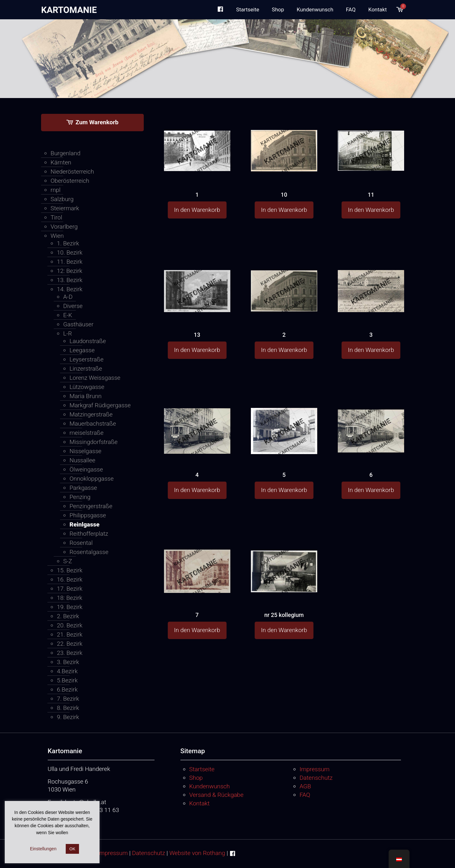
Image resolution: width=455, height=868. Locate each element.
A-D (68, 297)
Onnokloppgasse (91, 479)
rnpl (56, 190)
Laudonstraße (88, 341)
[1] (197, 138)
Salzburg (62, 199)
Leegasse (82, 350)
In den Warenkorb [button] (197, 210)
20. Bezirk (70, 625)
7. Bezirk (68, 699)
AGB (305, 786)
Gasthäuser (78, 324)
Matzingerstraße (91, 414)
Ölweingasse (86, 469)
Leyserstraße (87, 359)
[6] (371, 419)
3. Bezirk (68, 662)
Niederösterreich (72, 172)
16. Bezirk (70, 579)
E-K (68, 315)
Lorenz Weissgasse (95, 378)
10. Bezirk (70, 252)
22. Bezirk (70, 644)
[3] (371, 279)
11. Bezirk (70, 262)
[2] (284, 278)
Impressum (315, 769)
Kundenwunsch (210, 786)
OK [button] (73, 849)
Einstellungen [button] (43, 849)
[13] (197, 279)
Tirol (56, 217)
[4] (197, 421)
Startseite (202, 769)
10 (284, 195)
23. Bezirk (70, 653)
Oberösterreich (70, 181)
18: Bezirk (70, 598)
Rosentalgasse (89, 552)
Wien (57, 236)
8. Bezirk (68, 708)
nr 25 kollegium (284, 615)
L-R (68, 333)
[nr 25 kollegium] (284, 559)
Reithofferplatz (89, 534)
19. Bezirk (70, 607)
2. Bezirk (68, 616)
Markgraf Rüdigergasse (100, 405)
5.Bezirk (67, 680)
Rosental (81, 543)
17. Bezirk (70, 589)
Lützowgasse (87, 387)
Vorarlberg (64, 227)
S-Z (68, 561)
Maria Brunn (85, 396)
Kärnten (61, 162)
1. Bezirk (68, 243)
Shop (196, 778)
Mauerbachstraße (93, 424)
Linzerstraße (86, 369)
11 (371, 195)
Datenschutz (316, 778)
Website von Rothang (197, 853)
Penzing (80, 497)
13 (197, 335)
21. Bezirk (70, 634)
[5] (284, 421)
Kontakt (200, 803)
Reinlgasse (85, 524)
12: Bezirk (70, 271)
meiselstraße (87, 433)
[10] (284, 138)
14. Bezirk (70, 289)
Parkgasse (83, 488)
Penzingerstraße (91, 506)
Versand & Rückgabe (216, 795)
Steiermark (65, 208)
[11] (371, 138)
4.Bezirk (67, 671)
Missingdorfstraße (94, 442)
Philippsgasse (88, 515)
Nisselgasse (85, 451)
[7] (197, 560)
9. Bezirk (68, 717)
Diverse (73, 306)
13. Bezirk (70, 280)
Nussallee (82, 460)
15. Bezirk (70, 570)
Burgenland (66, 153)
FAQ (305, 795)
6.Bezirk (67, 689)
